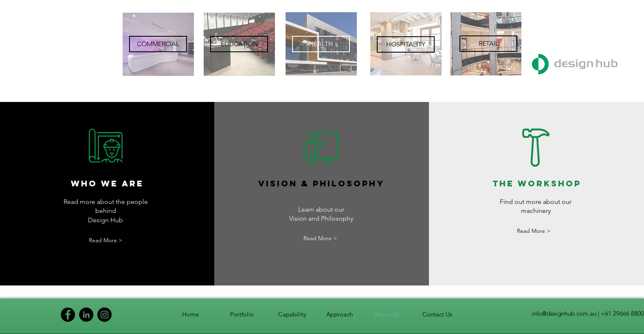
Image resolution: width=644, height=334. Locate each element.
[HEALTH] (321, 44)
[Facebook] (68, 315)
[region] (158, 44)
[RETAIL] (488, 44)
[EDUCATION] (239, 44)
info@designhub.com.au (564, 313)
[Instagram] (104, 315)
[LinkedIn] (86, 315)
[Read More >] (106, 240)
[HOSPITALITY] (406, 44)
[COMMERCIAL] (158, 44)
